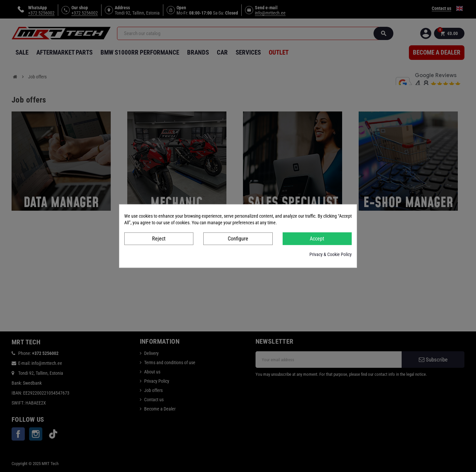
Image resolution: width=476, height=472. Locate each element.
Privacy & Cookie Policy (331, 254)
